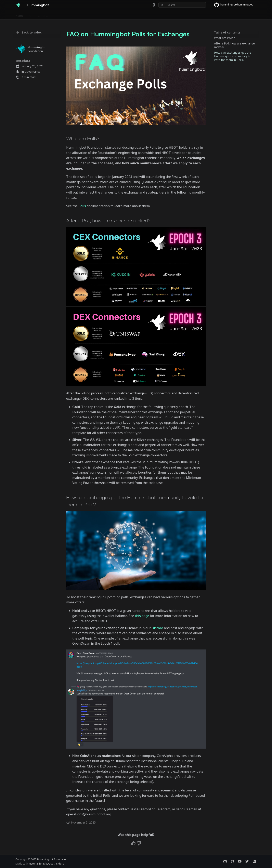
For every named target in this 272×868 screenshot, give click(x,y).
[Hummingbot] (18, 5)
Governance (33, 72)
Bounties (79, 15)
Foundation (135, 15)
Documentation (39, 15)
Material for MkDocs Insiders (46, 864)
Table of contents (227, 32)
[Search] (182, 5)
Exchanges (61, 15)
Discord (157, 628)
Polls (82, 206)
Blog (150, 15)
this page (142, 616)
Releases (96, 15)
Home (20, 15)
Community (115, 15)
